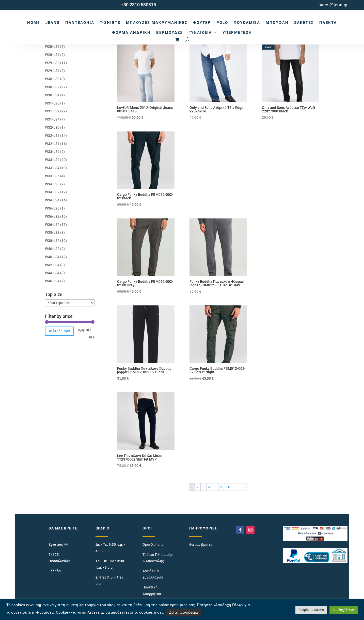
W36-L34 (52, 225)
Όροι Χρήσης (153, 544)
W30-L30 (52, 79)
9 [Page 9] (221, 487)
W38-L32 (52, 232)
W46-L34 (52, 281)
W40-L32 (52, 249)
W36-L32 (52, 216)
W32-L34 (52, 144)
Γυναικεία (200, 33)
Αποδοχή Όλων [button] (344, 610)
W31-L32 (52, 111)
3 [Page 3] (203, 487)
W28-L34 (52, 55)
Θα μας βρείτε (201, 544)
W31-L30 (52, 103)
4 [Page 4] (209, 487)
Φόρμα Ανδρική (131, 33)
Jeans (53, 23)
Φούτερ (202, 23)
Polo (222, 23)
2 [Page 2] (198, 487)
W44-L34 (52, 273)
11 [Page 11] (236, 487)
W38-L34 (52, 241)
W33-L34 (52, 168)
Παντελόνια (80, 23)
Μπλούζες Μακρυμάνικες (157, 23)
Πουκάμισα (247, 23)
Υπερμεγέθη (237, 33)
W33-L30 (52, 152)
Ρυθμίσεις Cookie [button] (311, 610)
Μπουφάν (277, 23)
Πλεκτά (328, 23)
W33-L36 (52, 176)
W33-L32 (52, 160)
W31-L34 (52, 119)
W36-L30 (52, 208)
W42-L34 (52, 265)
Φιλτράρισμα (59, 331)
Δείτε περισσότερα (183, 612)
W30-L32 (52, 87)
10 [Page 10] (228, 487)
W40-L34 (52, 257)
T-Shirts (110, 23)
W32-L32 (52, 136)
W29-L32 (52, 63)
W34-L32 (52, 192)
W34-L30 (52, 184)
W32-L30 (52, 127)
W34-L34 (52, 200)
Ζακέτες (304, 23)
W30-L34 (52, 95)
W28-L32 (52, 47)
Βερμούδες (170, 33)
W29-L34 (52, 71)
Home (34, 23)
